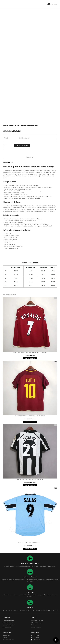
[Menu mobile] (54, 4)
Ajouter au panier (22, 146)
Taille (6, 138)
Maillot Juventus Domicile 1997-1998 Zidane (30, 479)
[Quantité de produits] (5, 146)
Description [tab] (30, 157)
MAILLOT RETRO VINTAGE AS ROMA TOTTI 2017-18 (30, 416)
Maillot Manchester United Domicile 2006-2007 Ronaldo (30, 352)
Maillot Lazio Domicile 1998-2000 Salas (30, 543)
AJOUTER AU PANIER (30, 358)
